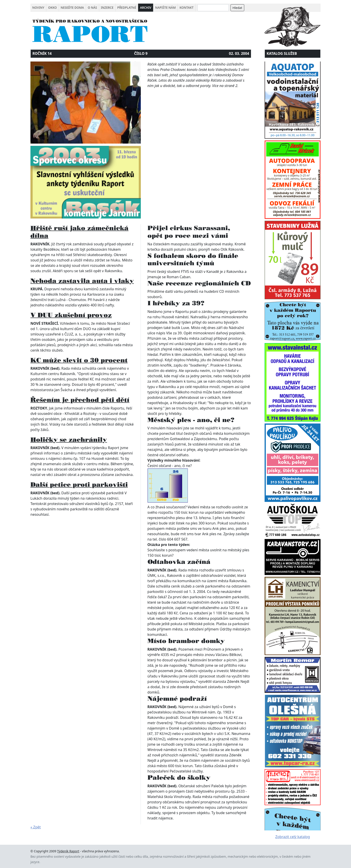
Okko (52, 7)
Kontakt (186, 7)
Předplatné (127, 7)
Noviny (38, 7)
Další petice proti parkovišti (79, 484)
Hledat (237, 8)
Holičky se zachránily (69, 439)
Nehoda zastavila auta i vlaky (82, 281)
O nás (92, 7)
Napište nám (165, 7)
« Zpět (36, 827)
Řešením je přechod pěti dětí (80, 400)
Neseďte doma (72, 7)
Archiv (146, 7)
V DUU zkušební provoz (71, 315)
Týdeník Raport (68, 851)
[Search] (213, 8)
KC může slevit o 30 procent (79, 360)
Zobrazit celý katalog (293, 837)
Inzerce (107, 7)
